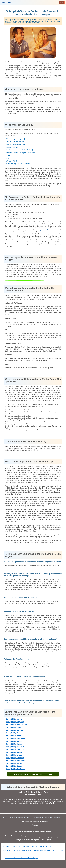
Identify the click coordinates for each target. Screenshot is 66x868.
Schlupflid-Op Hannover (15, 747)
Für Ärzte (35, 825)
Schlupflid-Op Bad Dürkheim (17, 725)
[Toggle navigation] (62, 3)
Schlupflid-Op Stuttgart (15, 766)
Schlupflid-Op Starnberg (15, 763)
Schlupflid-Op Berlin (14, 727)
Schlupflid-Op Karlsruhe (15, 749)
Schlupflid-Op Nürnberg (15, 758)
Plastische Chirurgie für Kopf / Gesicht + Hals (33, 774)
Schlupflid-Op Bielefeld (15, 730)
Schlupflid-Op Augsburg (15, 722)
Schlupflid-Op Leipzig (14, 755)
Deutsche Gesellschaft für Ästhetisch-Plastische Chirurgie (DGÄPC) (28, 846)
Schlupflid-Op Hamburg (15, 744)
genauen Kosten (46, 230)
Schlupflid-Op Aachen (14, 719)
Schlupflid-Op (6, 3)
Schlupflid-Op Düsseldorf (15, 738)
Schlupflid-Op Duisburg (15, 741)
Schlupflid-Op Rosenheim (16, 761)
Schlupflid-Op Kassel (14, 752)
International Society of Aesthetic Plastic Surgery (21, 858)
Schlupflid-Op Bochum (15, 733)
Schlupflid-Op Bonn (13, 736)
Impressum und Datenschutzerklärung (35, 821)
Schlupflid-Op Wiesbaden (16, 769)
